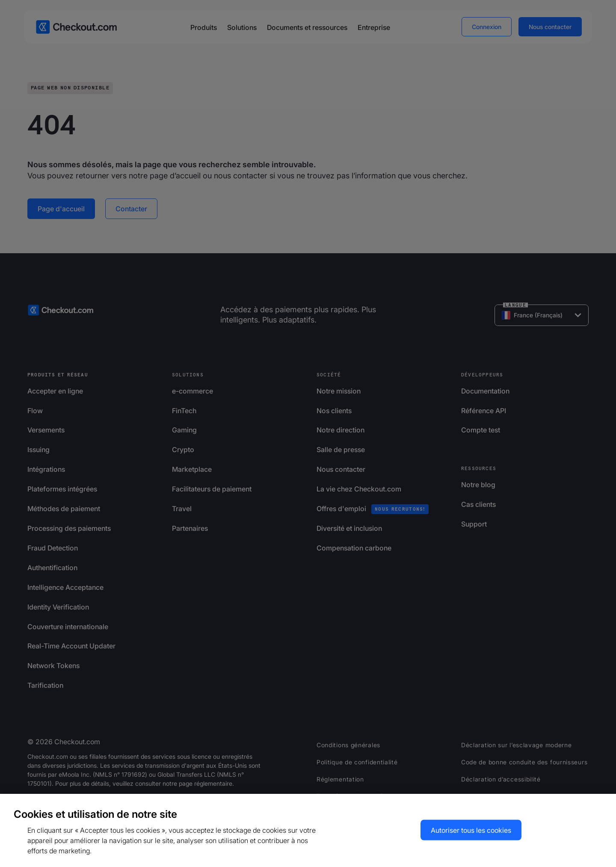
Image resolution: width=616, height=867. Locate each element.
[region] (308, 830)
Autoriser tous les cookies (471, 830)
